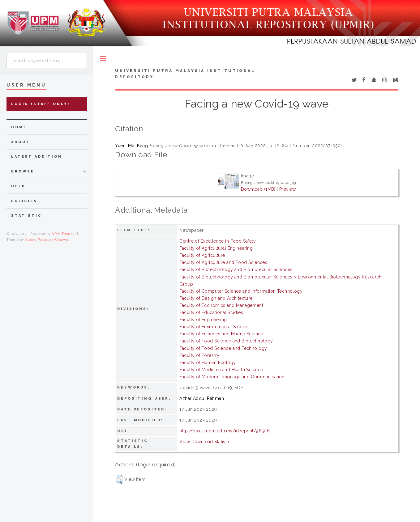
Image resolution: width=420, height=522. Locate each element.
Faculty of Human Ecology (208, 363)
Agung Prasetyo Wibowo (47, 240)
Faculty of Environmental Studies (214, 327)
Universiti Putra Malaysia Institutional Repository (185, 74)
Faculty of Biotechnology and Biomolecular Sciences (236, 269)
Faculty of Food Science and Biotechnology (226, 341)
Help (18, 186)
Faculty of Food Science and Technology (223, 348)
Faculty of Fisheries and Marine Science (221, 334)
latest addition (37, 157)
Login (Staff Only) (41, 104)
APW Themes (64, 234)
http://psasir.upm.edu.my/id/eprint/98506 (225, 431)
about (21, 142)
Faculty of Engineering (203, 320)
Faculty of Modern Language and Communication (232, 377)
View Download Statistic (205, 442)
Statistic (26, 216)
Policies (24, 201)
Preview (287, 189)
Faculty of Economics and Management (221, 305)
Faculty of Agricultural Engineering (216, 248)
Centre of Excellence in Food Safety (218, 241)
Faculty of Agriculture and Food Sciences (223, 262)
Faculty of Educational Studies (211, 312)
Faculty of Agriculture (202, 255)
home (19, 127)
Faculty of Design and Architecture (216, 298)
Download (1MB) (258, 189)
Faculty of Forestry (199, 355)
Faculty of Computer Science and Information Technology (241, 291)
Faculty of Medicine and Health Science (221, 370)
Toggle (103, 59)
